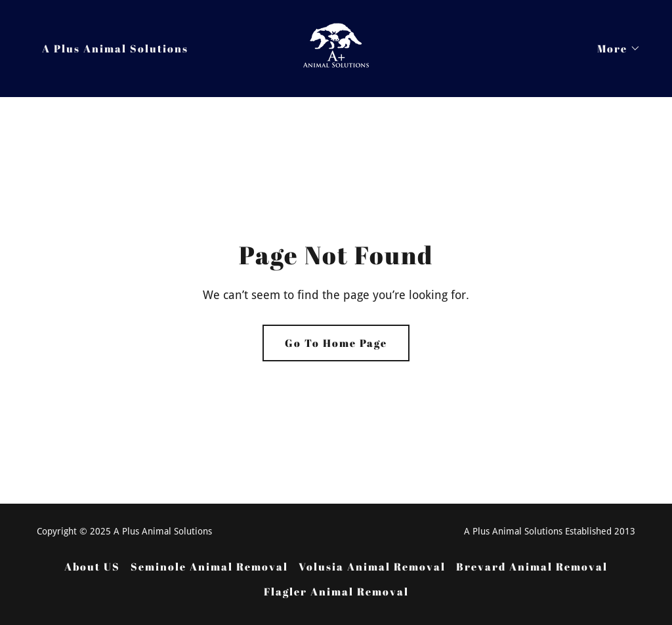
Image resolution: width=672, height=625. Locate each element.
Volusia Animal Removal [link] (372, 567)
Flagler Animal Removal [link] (336, 592)
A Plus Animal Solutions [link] (115, 49)
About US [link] (92, 567)
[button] (614, 49)
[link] (336, 48)
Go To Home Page (336, 343)
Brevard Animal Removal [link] (532, 567)
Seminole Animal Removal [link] (209, 567)
